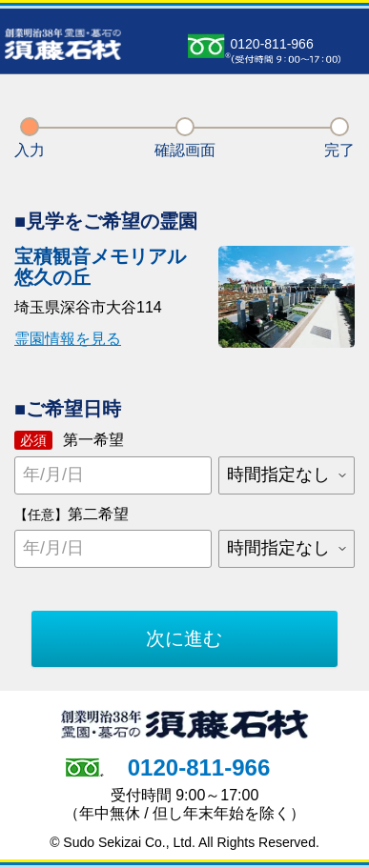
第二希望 (72, 514)
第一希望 (69, 440)
